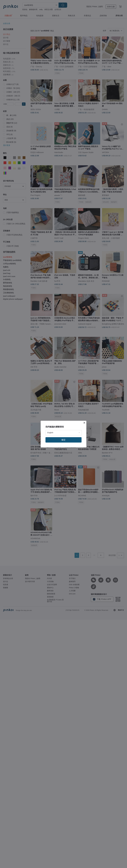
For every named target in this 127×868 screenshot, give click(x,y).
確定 (63, 440)
